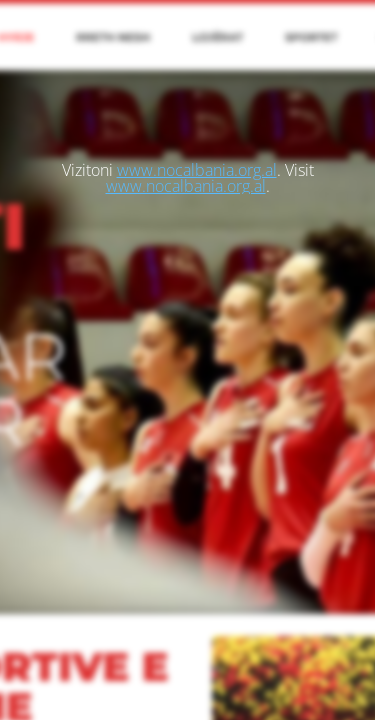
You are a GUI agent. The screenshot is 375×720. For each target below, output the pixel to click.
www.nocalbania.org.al (197, 170)
